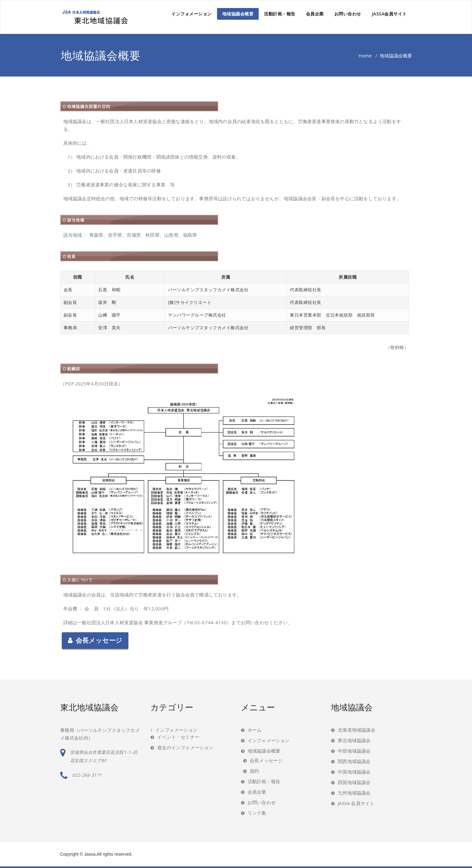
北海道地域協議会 (357, 730)
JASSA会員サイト (389, 14)
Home (365, 56)
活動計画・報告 (280, 14)
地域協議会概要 (238, 14)
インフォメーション (192, 14)
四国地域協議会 (354, 782)
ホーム (255, 730)
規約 (254, 771)
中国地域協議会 (354, 772)
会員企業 (315, 14)
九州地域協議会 (354, 793)
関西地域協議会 (354, 761)
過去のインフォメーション (185, 747)
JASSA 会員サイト (356, 803)
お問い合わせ (348, 14)
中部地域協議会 (354, 751)
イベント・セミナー (178, 737)
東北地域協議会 (354, 740)
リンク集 (257, 813)
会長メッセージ (95, 640)
